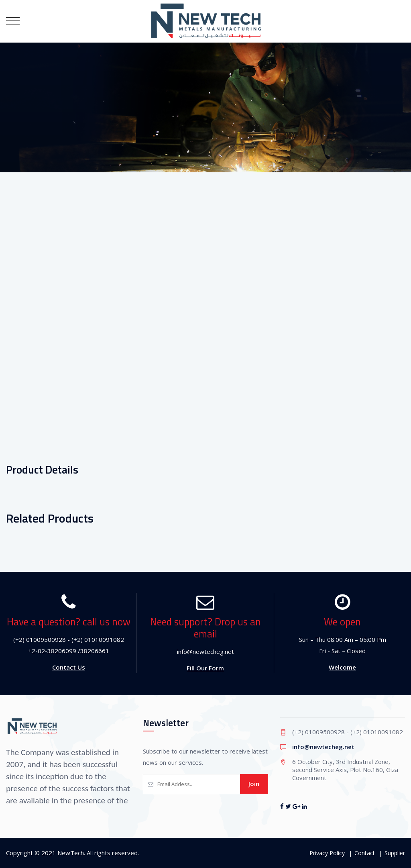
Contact (365, 853)
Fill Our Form (205, 668)
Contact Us (69, 667)
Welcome (342, 667)
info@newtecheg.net (323, 747)
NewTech (71, 853)
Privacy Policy (327, 853)
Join (254, 784)
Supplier (395, 853)
